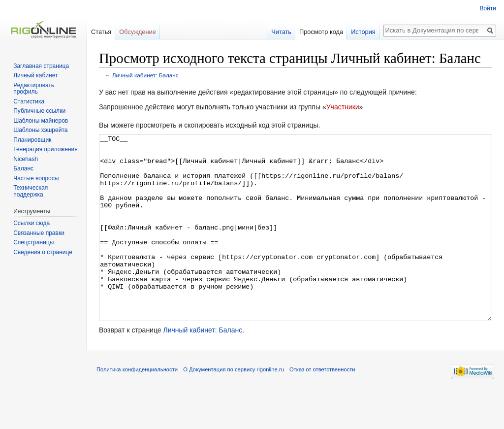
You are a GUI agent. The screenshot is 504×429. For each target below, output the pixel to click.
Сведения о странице (43, 252)
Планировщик (32, 140)
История (363, 32)
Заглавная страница (41, 66)
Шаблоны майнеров (41, 121)
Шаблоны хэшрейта (40, 130)
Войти (488, 8)
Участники (343, 107)
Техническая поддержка (31, 191)
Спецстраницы (33, 242)
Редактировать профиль (34, 89)
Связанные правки (39, 233)
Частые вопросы (36, 178)
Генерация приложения (46, 149)
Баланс (23, 168)
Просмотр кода (321, 32)
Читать (281, 32)
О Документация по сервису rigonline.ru (234, 406)
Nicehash (26, 159)
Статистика (29, 101)
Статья (101, 32)
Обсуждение (138, 32)
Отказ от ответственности (322, 406)
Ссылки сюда (31, 223)
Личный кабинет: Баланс (145, 75)
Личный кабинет (35, 75)
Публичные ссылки (39, 111)
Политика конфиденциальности (137, 406)
